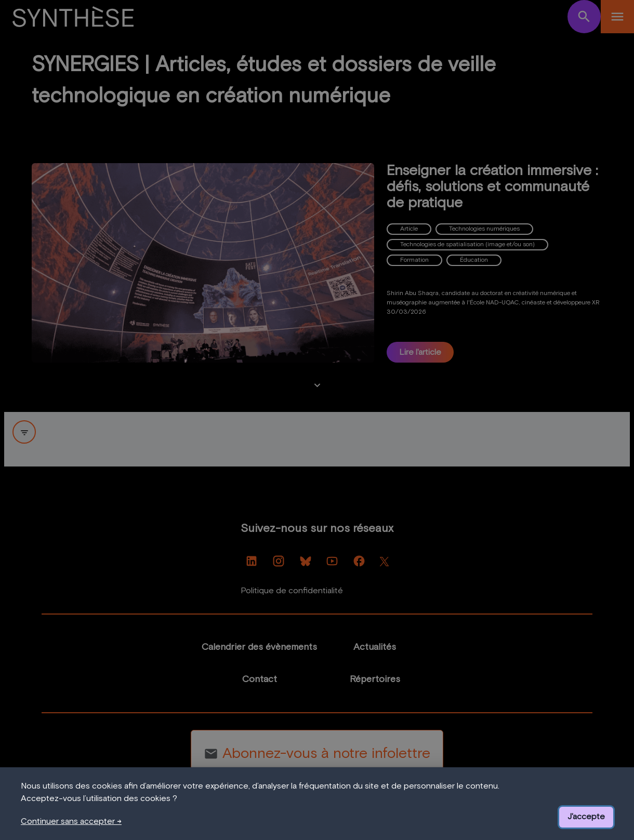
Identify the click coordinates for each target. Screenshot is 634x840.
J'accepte (586, 817)
